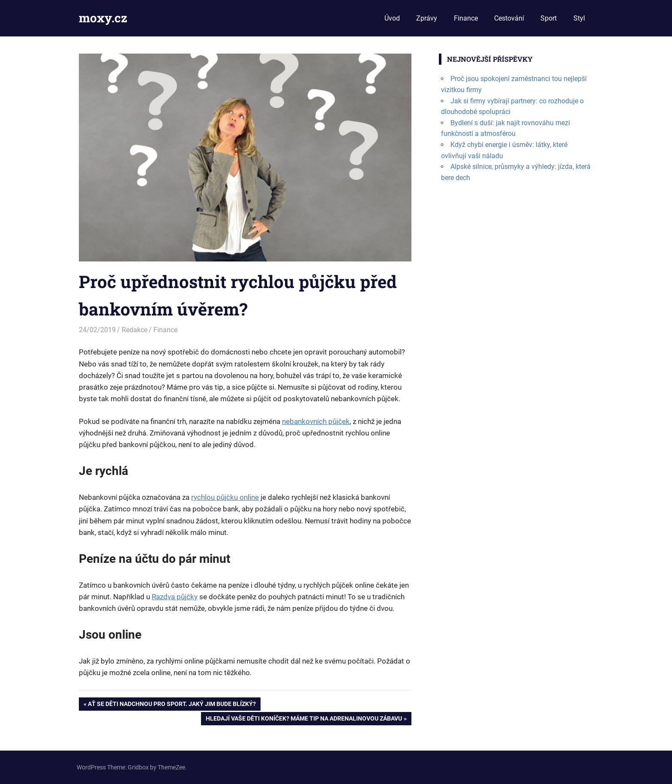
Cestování (509, 18)
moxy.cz (103, 18)
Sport (549, 18)
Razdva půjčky (175, 597)
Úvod (392, 18)
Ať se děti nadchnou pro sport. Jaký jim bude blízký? (172, 705)
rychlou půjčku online (225, 497)
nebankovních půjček (316, 421)
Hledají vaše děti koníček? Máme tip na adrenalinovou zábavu (304, 719)
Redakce (135, 330)
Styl (579, 18)
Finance (466, 18)
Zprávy (427, 18)
